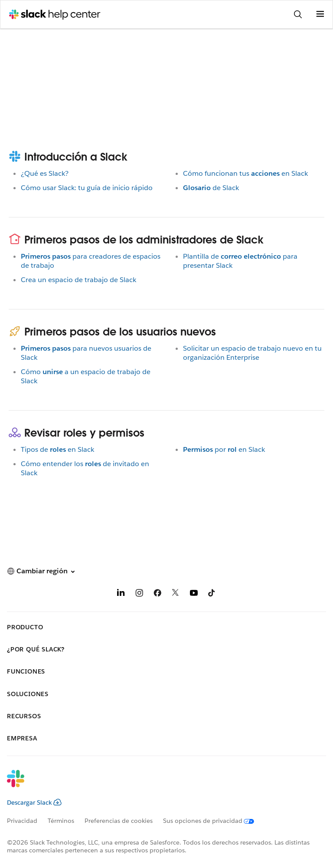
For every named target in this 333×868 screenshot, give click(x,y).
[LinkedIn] (121, 594)
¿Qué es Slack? (45, 173)
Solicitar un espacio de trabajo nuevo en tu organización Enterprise (252, 353)
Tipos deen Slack (57, 449)
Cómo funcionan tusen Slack (245, 173)
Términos (61, 821)
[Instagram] (139, 594)
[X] (176, 594)
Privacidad (22, 821)
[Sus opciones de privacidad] (214, 821)
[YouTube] (194, 594)
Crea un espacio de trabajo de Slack (78, 280)
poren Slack (224, 449)
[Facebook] (157, 594)
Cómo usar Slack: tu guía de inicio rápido (87, 188)
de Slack (211, 188)
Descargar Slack (34, 802)
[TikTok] (212, 594)
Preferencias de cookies (119, 821)
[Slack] (160, 784)
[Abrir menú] (320, 14)
